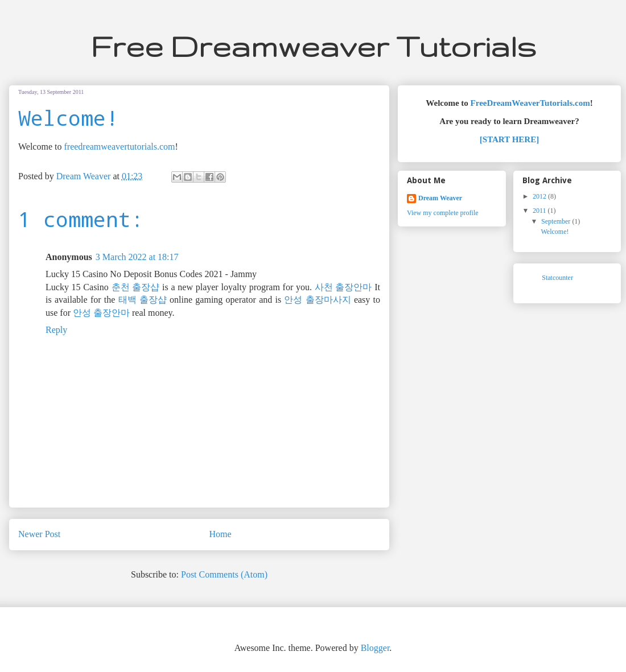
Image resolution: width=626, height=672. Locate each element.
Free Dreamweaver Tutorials (313, 46)
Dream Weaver (440, 198)
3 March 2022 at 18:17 (137, 257)
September (557, 221)
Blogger (375, 648)
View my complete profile (443, 213)
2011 (540, 211)
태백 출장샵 (143, 300)
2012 (540, 196)
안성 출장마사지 (317, 300)
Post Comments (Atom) (224, 574)
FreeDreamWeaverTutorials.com (530, 103)
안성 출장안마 (101, 313)
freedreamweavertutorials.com (119, 147)
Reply (56, 330)
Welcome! (555, 232)
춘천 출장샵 (136, 287)
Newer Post (39, 534)
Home (221, 534)
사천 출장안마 (343, 287)
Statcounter (557, 278)
